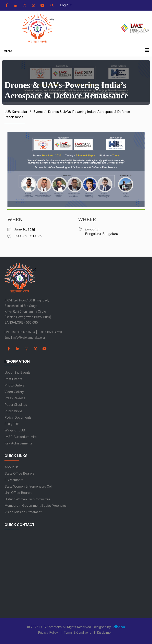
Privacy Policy (48, 633)
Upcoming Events (17, 372)
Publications (13, 411)
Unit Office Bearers (18, 493)
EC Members (14, 480)
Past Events (13, 379)
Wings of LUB (15, 430)
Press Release (15, 398)
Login (65, 5)
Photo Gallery (15, 385)
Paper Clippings (16, 405)
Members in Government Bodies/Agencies (36, 505)
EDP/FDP (12, 424)
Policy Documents (18, 417)
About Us (11, 467)
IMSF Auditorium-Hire (21, 437)
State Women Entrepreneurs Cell (28, 486)
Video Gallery (14, 392)
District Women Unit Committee (27, 499)
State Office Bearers (19, 473)
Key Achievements (18, 443)
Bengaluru (93, 229)
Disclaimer (104, 633)
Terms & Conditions (77, 633)
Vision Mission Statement (23, 512)
